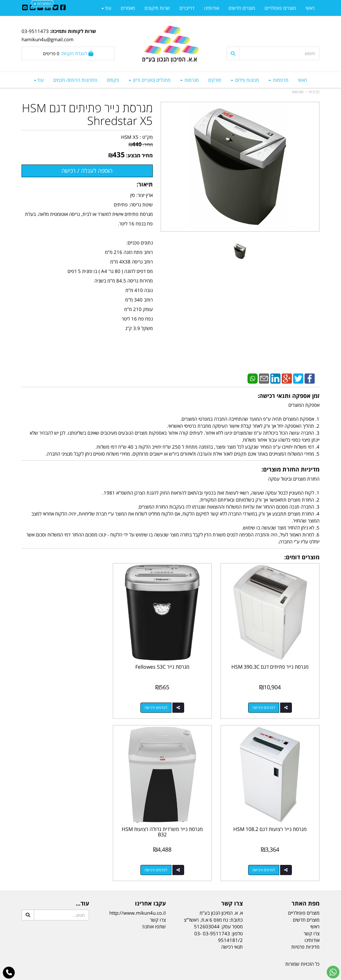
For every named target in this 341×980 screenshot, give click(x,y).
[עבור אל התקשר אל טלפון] (9, 973)
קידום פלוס (161, 976)
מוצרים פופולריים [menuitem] (280, 8)
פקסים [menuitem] (113, 80)
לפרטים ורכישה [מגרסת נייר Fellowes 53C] (164, 701)
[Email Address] (25, 8)
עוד (39, 80)
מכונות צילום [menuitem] (245, 80)
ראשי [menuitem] (302, 80)
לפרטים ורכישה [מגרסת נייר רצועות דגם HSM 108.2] (62, 701)
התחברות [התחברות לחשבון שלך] (42, 4)
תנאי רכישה (232, 935)
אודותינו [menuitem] (212, 8)
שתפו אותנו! (154, 914)
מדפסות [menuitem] (278, 80)
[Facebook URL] (63, 8)
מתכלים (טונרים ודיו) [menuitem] (150, 80)
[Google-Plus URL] (40, 8)
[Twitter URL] (55, 8)
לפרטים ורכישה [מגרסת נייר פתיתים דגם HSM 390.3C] (267, 701)
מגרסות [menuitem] (189, 80)
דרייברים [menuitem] (187, 8)
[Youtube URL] (33, 8)
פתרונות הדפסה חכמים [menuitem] (75, 80)
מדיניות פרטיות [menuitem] (305, 935)
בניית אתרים (145, 976)
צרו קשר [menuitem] (312, 921)
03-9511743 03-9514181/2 (219, 925)
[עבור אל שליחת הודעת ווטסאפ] (333, 972)
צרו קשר (158, 908)
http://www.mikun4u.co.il (138, 901)
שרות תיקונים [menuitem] (157, 8)
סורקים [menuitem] (215, 80)
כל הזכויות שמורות (302, 952)
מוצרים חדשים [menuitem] (242, 8)
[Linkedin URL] (48, 8)
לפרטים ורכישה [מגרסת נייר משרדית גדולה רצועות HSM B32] (267, 858)
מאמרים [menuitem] (128, 8)
